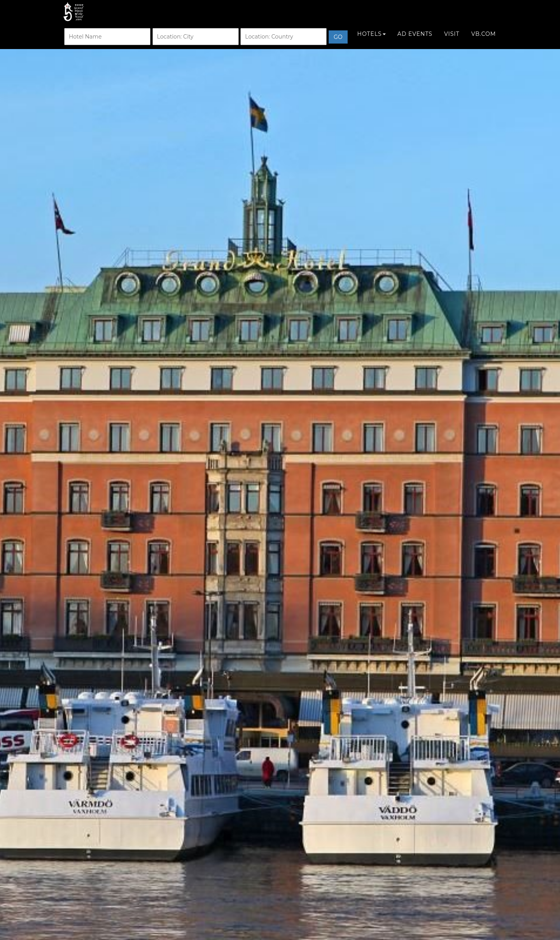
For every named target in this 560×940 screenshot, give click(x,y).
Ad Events (415, 42)
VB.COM (484, 42)
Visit (452, 42)
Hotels (372, 42)
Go (338, 45)
